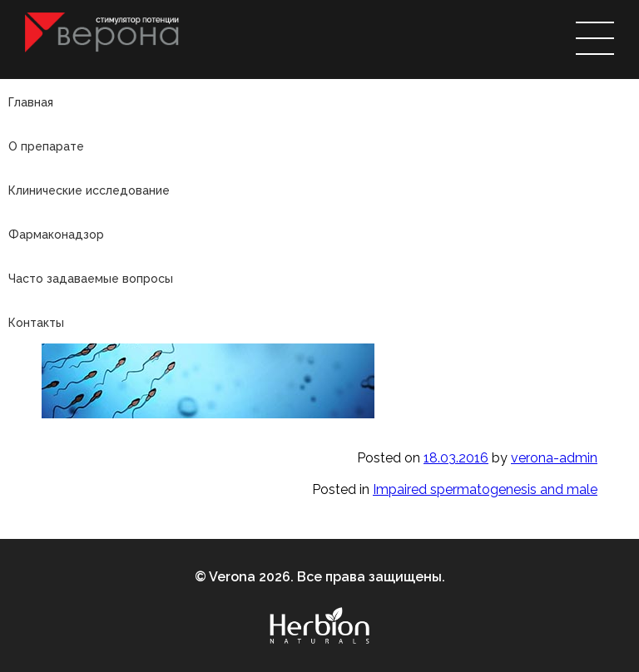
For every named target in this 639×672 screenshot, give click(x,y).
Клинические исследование (89, 190)
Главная (31, 102)
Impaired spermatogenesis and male (485, 489)
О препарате (46, 146)
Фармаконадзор (56, 235)
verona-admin (554, 458)
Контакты (36, 323)
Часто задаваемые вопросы (91, 279)
